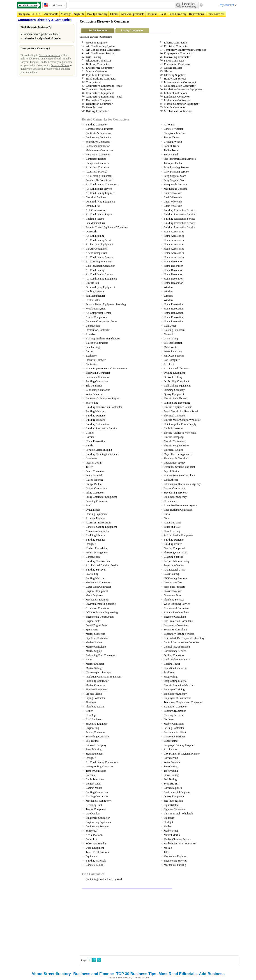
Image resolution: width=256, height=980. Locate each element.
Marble (168, 826)
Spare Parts (92, 630)
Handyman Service (175, 78)
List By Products (98, 30)
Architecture (171, 749)
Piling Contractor (95, 493)
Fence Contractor (174, 60)
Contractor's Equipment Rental (104, 97)
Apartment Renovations (99, 523)
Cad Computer (172, 360)
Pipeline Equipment (96, 689)
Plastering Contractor (175, 553)
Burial (167, 514)
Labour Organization (175, 711)
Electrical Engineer (96, 197)
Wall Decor (170, 326)
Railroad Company (96, 745)
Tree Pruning (171, 771)
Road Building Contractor (101, 78)
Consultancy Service (175, 651)
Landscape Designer (175, 737)
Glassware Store (173, 595)
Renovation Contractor (98, 155)
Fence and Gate (172, 527)
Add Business (212, 974)
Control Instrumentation (177, 647)
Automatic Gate (172, 523)
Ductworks (92, 232)
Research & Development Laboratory (184, 638)
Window (168, 287)
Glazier (168, 71)
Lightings (169, 818)
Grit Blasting (94, 57)
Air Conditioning (95, 236)
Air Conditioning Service (99, 240)
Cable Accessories (174, 428)
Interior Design (94, 463)
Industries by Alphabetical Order (42, 39)
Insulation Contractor (175, 668)
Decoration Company (99, 100)
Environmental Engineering (101, 604)
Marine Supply (94, 651)
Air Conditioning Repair (99, 214)
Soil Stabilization (173, 343)
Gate (166, 518)
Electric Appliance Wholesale (180, 433)
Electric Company (174, 437)
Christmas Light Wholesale (179, 814)
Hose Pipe (91, 715)
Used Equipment (95, 848)
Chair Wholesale (173, 193)
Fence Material (94, 475)
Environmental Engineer (177, 792)
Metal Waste (171, 347)
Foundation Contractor (177, 64)
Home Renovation (96, 441)
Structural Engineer (96, 724)
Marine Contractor (97, 71)
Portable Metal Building (99, 450)
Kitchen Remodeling (97, 548)
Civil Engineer (94, 719)
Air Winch (169, 125)
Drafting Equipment (97, 514)
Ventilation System (96, 309)
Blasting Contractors (97, 343)
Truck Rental (171, 155)
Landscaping (171, 741)
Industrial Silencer (96, 360)
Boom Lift (91, 839)
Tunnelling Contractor (98, 737)
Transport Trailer (173, 163)
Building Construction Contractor (104, 407)
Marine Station (94, 642)
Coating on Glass (173, 582)
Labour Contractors (175, 93)
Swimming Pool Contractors (101, 655)
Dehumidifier (93, 206)
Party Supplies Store (175, 176)
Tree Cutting (171, 766)
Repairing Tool (94, 805)
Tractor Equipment (96, 809)
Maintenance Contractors (99, 150)
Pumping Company (174, 390)
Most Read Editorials (178, 974)
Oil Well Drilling (173, 377)
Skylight (168, 822)
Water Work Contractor (98, 587)
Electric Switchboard (175, 398)
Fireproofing (171, 677)
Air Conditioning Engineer (100, 193)
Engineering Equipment (99, 822)
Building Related (173, 544)
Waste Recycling (173, 351)
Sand (88, 505)
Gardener (169, 719)
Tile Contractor (94, 386)
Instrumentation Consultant (180, 82)
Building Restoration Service (101, 428)
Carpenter (91, 775)
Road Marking (94, 749)
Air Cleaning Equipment (99, 176)
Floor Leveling (172, 531)
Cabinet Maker (94, 788)
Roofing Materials (96, 411)
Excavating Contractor (177, 57)
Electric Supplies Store (176, 446)
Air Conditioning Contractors (103, 50)
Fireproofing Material (175, 681)
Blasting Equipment (175, 330)
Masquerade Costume (175, 184)
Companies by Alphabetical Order (41, 34)
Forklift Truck (171, 146)
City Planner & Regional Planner (182, 754)
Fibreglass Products (174, 587)
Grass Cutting (171, 775)
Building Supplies (95, 540)
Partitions (169, 672)
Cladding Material (96, 535)
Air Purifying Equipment (99, 244)
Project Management (97, 553)
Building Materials (96, 861)
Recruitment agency (175, 463)
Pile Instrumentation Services (180, 159)
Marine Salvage (94, 668)
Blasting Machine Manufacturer (103, 339)
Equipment (92, 856)
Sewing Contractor (174, 728)
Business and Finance (94, 974)
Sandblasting (93, 347)
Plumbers (91, 702)
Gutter (89, 711)
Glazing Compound (174, 548)
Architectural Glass (174, 570)
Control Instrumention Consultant (182, 642)
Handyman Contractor (98, 163)
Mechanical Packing (175, 865)
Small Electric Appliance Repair (181, 411)
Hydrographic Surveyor (99, 672)
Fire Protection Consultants (179, 621)
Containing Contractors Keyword (104, 879)
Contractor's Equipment (100, 93)
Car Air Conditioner (97, 249)
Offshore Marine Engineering (102, 612)
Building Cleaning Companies (102, 454)
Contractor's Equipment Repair (104, 86)
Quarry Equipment (174, 394)
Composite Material (175, 133)
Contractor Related (96, 159)
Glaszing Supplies (175, 75)
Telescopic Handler (96, 844)
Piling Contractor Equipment (101, 497)
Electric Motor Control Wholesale (182, 420)
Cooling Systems (95, 219)
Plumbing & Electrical (176, 458)
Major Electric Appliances (178, 454)
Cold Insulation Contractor (180, 86)
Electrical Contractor (176, 46)
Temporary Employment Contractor (185, 50)
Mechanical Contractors (178, 111)
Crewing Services (173, 715)
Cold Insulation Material (177, 659)
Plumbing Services (174, 600)
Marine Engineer (95, 664)
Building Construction (98, 561)
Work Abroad (171, 480)
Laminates (91, 458)
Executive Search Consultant (179, 467)
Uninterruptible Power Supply (180, 424)
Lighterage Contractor (177, 100)
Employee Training (174, 689)
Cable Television (95, 779)
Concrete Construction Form (101, 321)
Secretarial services (50, 55)
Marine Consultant (96, 647)
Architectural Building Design (102, 565)
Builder (90, 446)
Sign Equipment (95, 754)
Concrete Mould (95, 865)
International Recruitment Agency (182, 484)
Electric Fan (92, 283)
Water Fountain (172, 762)
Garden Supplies (173, 788)
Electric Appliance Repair (178, 407)
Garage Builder (173, 68)
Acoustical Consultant (98, 167)
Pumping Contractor (97, 501)
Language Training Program (179, 745)
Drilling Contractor (97, 111)
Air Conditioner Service (100, 53)
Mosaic (168, 848)
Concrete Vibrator (173, 129)
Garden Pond (171, 758)
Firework (169, 334)
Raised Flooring (94, 480)
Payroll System (172, 471)
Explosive (91, 356)
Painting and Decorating (177, 403)
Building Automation (97, 424)
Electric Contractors (176, 42)
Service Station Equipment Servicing (106, 304)
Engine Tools (93, 621)
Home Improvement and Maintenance (106, 368)
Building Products (96, 420)
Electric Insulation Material (179, 685)
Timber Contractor (96, 771)
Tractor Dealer (172, 137)
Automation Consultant (176, 612)
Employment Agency (175, 497)
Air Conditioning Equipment (101, 279)
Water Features (94, 394)
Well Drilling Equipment (177, 386)
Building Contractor (98, 64)
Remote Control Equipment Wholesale (107, 227)
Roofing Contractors (97, 381)
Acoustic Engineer (97, 42)
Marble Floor (171, 831)
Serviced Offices (60, 65)
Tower (89, 467)
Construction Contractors (99, 129)
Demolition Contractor (99, 104)
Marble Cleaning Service (177, 839)
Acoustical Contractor (98, 608)
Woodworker (93, 814)
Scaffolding (92, 403)
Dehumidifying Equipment (100, 202)
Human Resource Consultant (179, 475)
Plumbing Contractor (97, 681)
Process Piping (94, 694)
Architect (169, 364)
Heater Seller (93, 300)
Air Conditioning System (101, 46)
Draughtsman (94, 107)
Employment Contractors (179, 53)
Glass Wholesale (173, 591)
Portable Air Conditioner (99, 180)
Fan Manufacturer (95, 223)
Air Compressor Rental (98, 313)
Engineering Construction (100, 617)
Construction (93, 326)
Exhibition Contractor (176, 707)
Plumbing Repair (95, 707)
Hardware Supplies (174, 356)
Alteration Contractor (99, 60)
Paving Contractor (96, 732)
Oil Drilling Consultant (176, 381)
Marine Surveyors (95, 634)
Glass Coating (171, 574)
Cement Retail (93, 784)
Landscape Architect (175, 732)
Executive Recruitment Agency (181, 505)
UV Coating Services (175, 578)
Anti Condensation (96, 210)
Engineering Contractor (100, 68)
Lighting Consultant (175, 809)
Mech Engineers (95, 595)
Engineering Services (97, 826)
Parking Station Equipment (178, 535)
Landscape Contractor (177, 97)
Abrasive (91, 334)
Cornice (90, 437)
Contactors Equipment (99, 89)
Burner (89, 351)
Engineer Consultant (175, 617)
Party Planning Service (176, 167)
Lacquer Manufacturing (177, 561)
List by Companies (132, 30)
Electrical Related (173, 450)
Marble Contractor (175, 107)
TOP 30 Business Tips (136, 974)
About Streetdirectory (51, 974)
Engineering (92, 728)
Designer (91, 544)
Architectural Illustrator (177, 368)
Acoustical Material (96, 172)
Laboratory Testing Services (179, 634)
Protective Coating (174, 565)
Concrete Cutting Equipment (101, 527)
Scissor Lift (92, 831)
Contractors (106, 37)
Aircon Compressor (96, 253)
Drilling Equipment (174, 373)
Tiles (166, 852)
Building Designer (96, 416)
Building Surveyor (96, 570)
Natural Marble (172, 835)
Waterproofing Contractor (100, 766)
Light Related (171, 805)
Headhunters (171, 501)
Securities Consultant (175, 630)
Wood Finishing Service (177, 604)
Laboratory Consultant (176, 625)
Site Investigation (173, 801)
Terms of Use (142, 978)
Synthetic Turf (172, 784)
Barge (89, 659)
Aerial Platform (94, 835)
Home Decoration (173, 261)
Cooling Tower (172, 664)
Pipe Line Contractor (98, 75)
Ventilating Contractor (98, 390)
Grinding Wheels (173, 142)
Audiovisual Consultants (177, 608)
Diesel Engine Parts (96, 625)
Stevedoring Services (175, 493)
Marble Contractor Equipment (182, 104)
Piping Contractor (95, 698)
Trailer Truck (171, 150)
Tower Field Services (97, 852)
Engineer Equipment (97, 591)
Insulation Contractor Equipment (183, 89)
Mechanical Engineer (97, 600)
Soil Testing (92, 741)
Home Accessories (174, 232)
